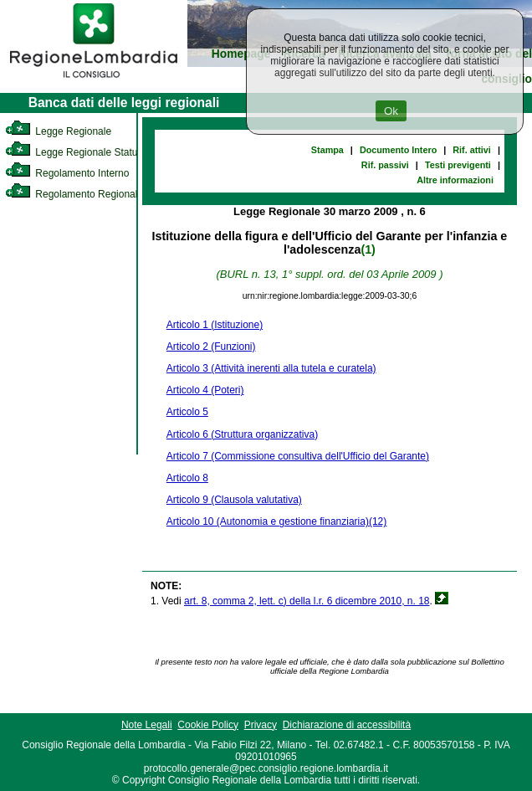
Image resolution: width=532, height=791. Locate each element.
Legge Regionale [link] (58, 131)
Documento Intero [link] (398, 150)
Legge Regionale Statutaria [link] (81, 152)
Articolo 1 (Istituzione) (215, 325)
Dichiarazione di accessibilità (347, 725)
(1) (368, 249)
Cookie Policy (208, 725)
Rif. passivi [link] (385, 165)
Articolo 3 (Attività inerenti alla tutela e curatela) (271, 368)
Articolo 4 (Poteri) (205, 390)
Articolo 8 (187, 478)
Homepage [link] (241, 54)
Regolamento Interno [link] (67, 173)
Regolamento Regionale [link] (74, 194)
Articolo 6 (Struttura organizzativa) (242, 434)
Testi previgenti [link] (458, 165)
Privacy (261, 725)
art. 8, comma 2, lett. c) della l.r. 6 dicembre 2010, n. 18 (307, 601)
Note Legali (147, 725)
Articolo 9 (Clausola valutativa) (234, 500)
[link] (94, 80)
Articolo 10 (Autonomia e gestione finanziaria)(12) (276, 521)
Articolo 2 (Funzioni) (211, 347)
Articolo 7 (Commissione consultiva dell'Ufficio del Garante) (298, 456)
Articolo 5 (187, 412)
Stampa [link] (327, 150)
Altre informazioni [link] (455, 180)
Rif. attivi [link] (472, 150)
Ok (391, 111)
